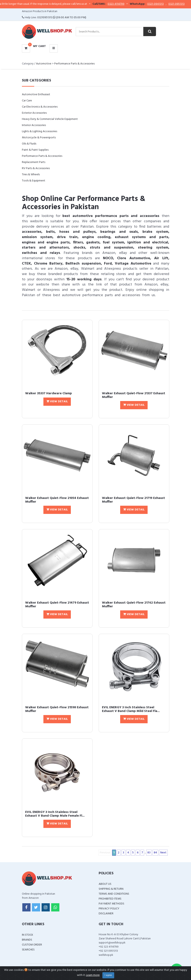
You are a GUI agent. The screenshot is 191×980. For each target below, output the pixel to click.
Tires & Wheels (31, 175)
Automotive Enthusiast (36, 95)
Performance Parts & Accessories (74, 64)
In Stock (28, 935)
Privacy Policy (109, 909)
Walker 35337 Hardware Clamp (49, 393)
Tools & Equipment (34, 181)
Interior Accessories (34, 125)
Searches (28, 950)
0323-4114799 (120, 4)
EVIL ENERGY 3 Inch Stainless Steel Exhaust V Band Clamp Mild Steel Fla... (131, 709)
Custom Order (32, 945)
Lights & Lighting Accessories (40, 131)
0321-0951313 (180, 4)
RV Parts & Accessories (36, 168)
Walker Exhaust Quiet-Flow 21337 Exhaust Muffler (134, 395)
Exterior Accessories (34, 113)
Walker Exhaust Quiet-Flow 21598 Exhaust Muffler (57, 709)
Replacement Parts (34, 162)
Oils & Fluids (29, 144)
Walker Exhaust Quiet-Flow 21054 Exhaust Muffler (57, 500)
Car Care (27, 101)
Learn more (93, 975)
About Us (105, 884)
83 (149, 853)
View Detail (57, 402)
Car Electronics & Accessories (40, 107)
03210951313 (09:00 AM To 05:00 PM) (62, 18)
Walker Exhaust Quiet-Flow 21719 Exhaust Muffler (133, 500)
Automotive (44, 64)
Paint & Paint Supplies (35, 150)
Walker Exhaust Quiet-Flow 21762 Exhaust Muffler (134, 605)
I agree (108, 975)
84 (155, 853)
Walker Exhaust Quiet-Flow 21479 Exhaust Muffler (57, 605)
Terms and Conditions (114, 894)
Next (163, 853)
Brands (27, 940)
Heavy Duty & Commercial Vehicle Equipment (50, 119)
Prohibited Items (110, 899)
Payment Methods (111, 904)
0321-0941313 (159, 4)
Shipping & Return (111, 889)
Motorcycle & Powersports (39, 138)
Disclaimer (106, 914)
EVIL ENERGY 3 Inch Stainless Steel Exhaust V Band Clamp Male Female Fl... (55, 814)
